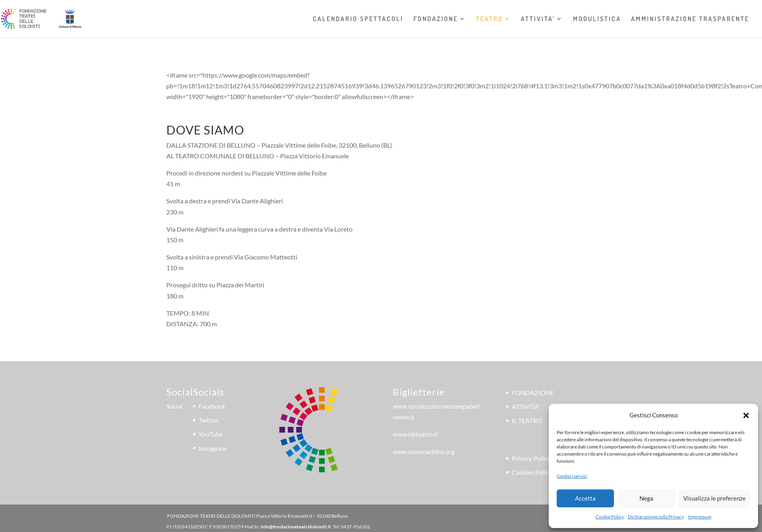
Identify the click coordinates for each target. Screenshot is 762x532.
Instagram (212, 448)
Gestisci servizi (572, 476)
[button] (746, 415)
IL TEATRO (527, 420)
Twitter (209, 420)
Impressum (700, 517)
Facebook (212, 406)
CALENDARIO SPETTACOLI (358, 19)
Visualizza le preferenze (714, 498)
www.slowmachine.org (424, 451)
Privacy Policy (531, 458)
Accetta (585, 498)
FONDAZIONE (436, 19)
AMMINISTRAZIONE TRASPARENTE (690, 19)
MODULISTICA (597, 19)
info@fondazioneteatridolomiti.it (296, 527)
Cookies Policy (532, 472)
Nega (646, 498)
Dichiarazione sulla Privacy (656, 517)
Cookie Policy (610, 517)
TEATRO (489, 19)
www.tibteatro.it (415, 434)
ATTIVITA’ (538, 19)
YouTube (211, 434)
